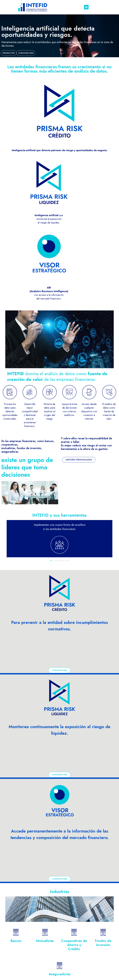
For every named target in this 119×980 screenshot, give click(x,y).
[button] (86, 7)
